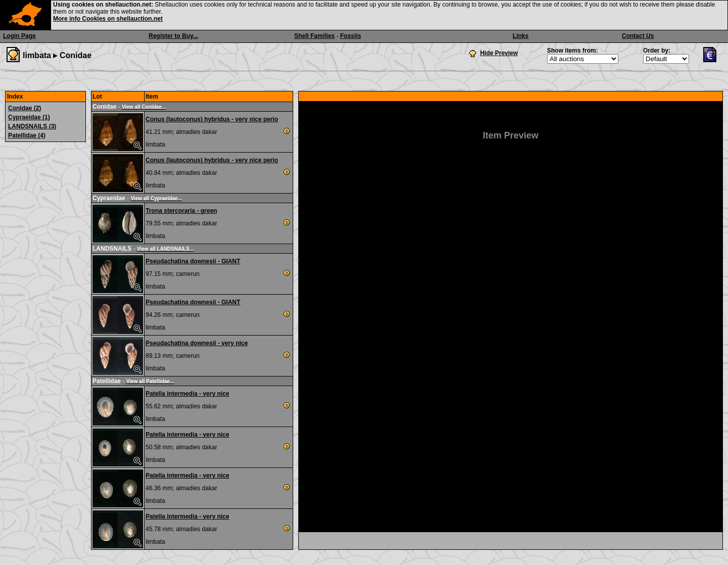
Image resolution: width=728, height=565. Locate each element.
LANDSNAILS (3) (32, 126)
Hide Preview (499, 53)
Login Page (19, 36)
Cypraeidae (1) (29, 117)
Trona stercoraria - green (181, 211)
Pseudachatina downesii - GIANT (193, 261)
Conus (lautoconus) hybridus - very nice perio (212, 119)
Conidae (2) (25, 108)
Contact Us (638, 36)
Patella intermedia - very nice (187, 394)
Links (520, 36)
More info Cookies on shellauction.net (108, 19)
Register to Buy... (173, 36)
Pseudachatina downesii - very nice (197, 343)
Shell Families (314, 36)
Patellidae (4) (27, 135)
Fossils (351, 36)
